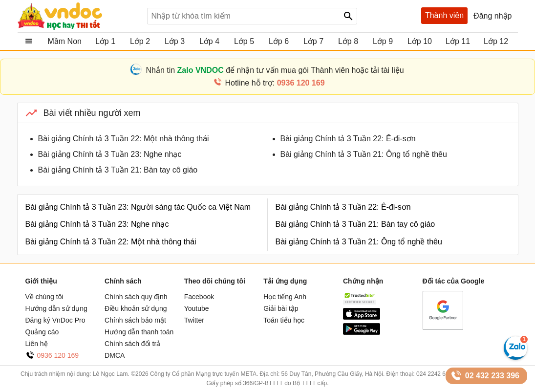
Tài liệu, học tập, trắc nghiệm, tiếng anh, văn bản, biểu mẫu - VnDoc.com (79, 16)
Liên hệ (37, 344)
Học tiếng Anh (285, 297)
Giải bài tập (281, 308)
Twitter (194, 320)
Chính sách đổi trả (132, 344)
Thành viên (444, 15)
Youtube (197, 308)
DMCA (115, 355)
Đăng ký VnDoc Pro (55, 320)
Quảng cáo (42, 332)
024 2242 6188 (436, 374)
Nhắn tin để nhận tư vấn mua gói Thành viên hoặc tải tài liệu (275, 70)
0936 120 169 (58, 355)
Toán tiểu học (284, 320)
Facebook (199, 297)
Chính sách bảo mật (135, 320)
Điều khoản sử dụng (136, 308)
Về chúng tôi (44, 297)
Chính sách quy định (136, 297)
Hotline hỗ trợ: (275, 83)
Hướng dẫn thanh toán (139, 332)
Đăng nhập (492, 16)
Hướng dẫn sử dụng (56, 308)
